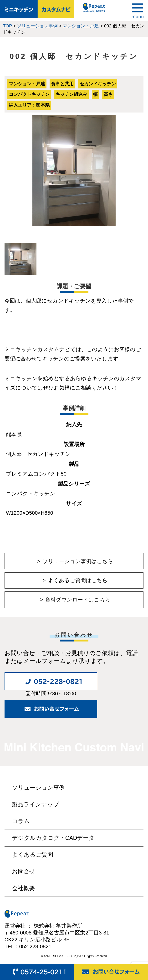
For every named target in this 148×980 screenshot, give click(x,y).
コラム (21, 821)
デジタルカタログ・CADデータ (53, 838)
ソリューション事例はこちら (78, 561)
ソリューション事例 (38, 788)
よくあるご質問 (33, 855)
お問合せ (24, 872)
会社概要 (23, 888)
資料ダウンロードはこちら (78, 600)
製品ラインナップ (36, 805)
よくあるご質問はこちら (78, 580)
